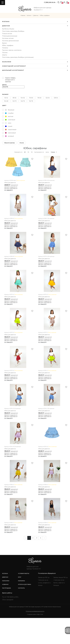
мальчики (6, 607)
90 (32, 152)
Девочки (6, 26)
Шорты (5, 55)
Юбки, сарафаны (8, 45)
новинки (5, 610)
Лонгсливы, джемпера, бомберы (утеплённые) (18, 57)
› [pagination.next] (44, 564)
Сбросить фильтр (9, 143)
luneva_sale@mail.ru (44, 609)
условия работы (23, 600)
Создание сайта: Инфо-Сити (35, 640)
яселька (5, 600)
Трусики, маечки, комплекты (12, 50)
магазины (21, 607)
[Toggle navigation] (3, 3)
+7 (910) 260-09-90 (59, 606)
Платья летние (7, 34)
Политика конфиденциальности (35, 637)
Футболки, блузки (8, 29)
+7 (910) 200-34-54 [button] (50, 2)
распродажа (7, 614)
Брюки (4, 43)
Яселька (6, 22)
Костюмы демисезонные (10, 41)
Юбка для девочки (10, 185)
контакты (21, 614)
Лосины (5, 53)
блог (19, 603)
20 (25, 152)
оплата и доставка (24, 610)
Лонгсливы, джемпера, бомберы (13, 31)
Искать (22, 143)
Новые (53, 152)
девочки (5, 603)
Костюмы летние (8, 38)
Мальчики (7, 62)
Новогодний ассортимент (14, 66)
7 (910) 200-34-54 (43, 606)
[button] (64, 2)
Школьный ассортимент (13, 70)
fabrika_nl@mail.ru (59, 609)
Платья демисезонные (10, 36)
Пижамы (5, 48)
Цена (47, 152)
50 (28, 152)
